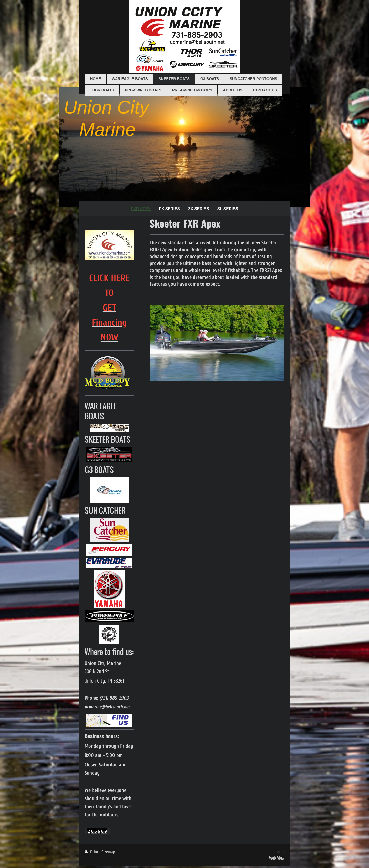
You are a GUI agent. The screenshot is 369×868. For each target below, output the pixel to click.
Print (92, 852)
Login (280, 852)
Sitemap (108, 852)
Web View (277, 858)
